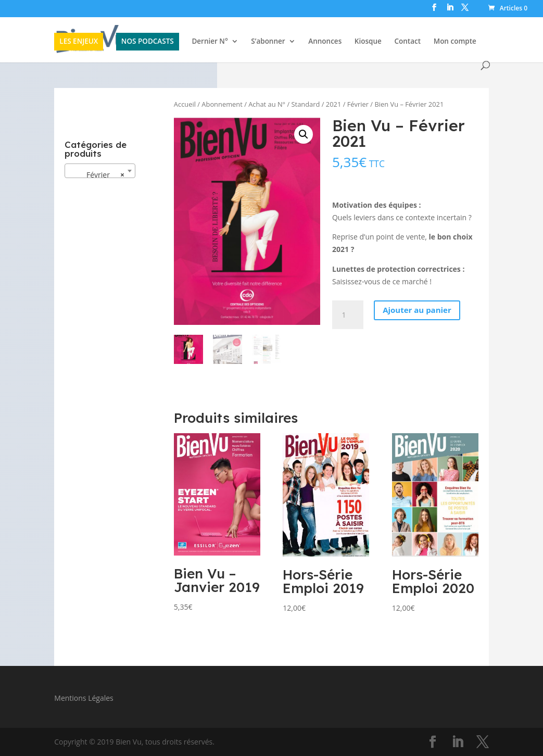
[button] (304, 134)
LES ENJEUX (79, 41)
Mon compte (455, 42)
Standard (306, 104)
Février (358, 104)
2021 (333, 104)
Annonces (325, 42)
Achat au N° (267, 104)
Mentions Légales (84, 698)
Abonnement (222, 104)
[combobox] (100, 171)
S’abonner (268, 42)
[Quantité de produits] (348, 315)
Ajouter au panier (417, 310)
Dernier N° (210, 42)
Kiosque (368, 42)
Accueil (185, 104)
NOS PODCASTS (148, 41)
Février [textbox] (97, 175)
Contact (407, 42)
